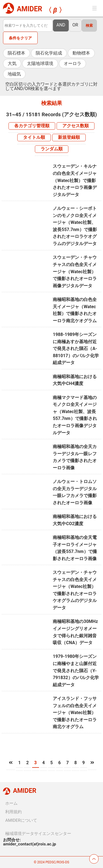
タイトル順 (34, 137)
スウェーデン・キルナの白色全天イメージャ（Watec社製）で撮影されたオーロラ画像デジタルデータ (75, 180)
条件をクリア (20, 38)
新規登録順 (69, 137)
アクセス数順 (76, 126)
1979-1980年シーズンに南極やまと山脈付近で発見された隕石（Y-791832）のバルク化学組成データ (76, 670)
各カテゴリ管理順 (32, 126)
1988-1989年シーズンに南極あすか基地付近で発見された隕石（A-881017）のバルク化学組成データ (76, 348)
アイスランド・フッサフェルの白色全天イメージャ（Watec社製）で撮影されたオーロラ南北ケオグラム (75, 713)
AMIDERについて (21, 820)
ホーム (11, 803)
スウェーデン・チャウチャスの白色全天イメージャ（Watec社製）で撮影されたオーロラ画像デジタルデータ (75, 271)
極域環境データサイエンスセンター (38, 834)
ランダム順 (52, 149)
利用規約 (13, 812)
